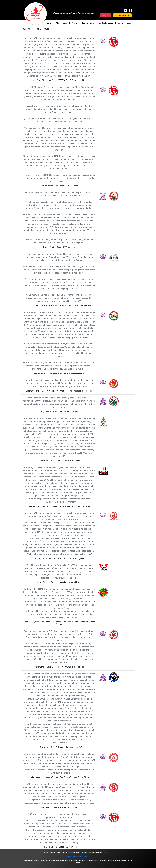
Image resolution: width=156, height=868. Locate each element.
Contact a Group (106, 23)
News (75, 23)
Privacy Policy (107, 852)
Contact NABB (125, 23)
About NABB (62, 23)
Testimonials (88, 23)
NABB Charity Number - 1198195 (78, 856)
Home (48, 23)
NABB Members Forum (122, 15)
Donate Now (106, 15)
